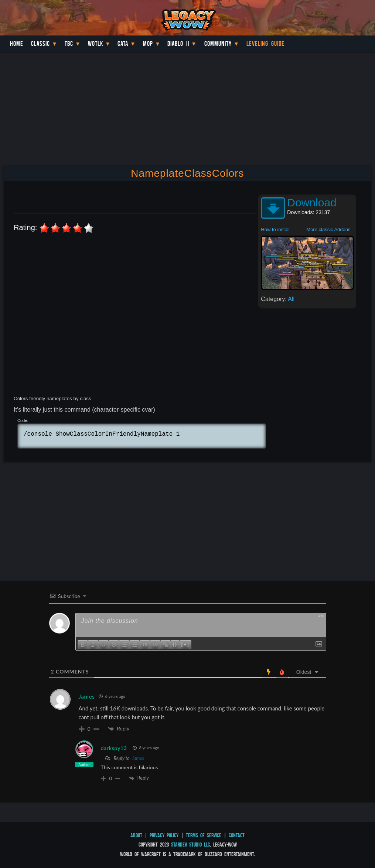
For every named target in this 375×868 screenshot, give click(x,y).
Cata (123, 44)
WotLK (96, 44)
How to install (275, 229)
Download (312, 202)
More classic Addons (328, 229)
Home (17, 44)
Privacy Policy (164, 835)
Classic (40, 44)
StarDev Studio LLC (190, 845)
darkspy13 (114, 748)
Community (218, 44)
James (138, 758)
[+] (185, 644)
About (136, 835)
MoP (148, 44)
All (291, 299)
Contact (237, 835)
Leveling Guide (265, 44)
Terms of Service (204, 835)
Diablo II (178, 44)
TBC (69, 44)
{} (175, 644)
